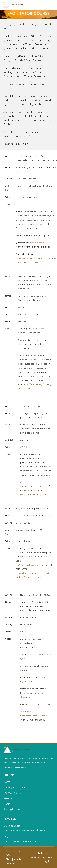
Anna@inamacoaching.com (34, 486)
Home (7, 782)
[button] (53, 5)
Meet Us (8, 798)
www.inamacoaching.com (33, 494)
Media (7, 804)
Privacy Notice (12, 809)
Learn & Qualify (12, 793)
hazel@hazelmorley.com (33, 716)
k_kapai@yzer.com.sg (35, 376)
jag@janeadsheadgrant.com (30, 565)
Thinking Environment (15, 787)
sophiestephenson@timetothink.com (28, 830)
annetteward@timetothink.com (26, 841)
